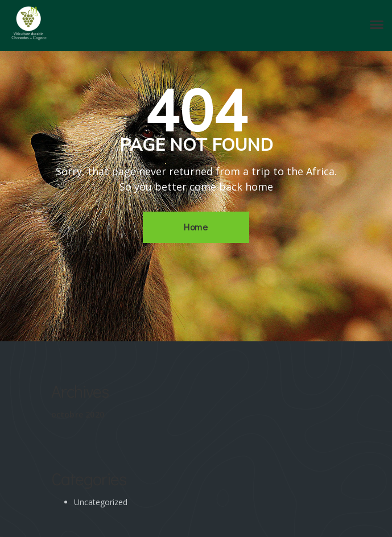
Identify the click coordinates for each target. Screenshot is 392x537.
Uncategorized (101, 502)
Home (196, 227)
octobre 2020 (78, 414)
